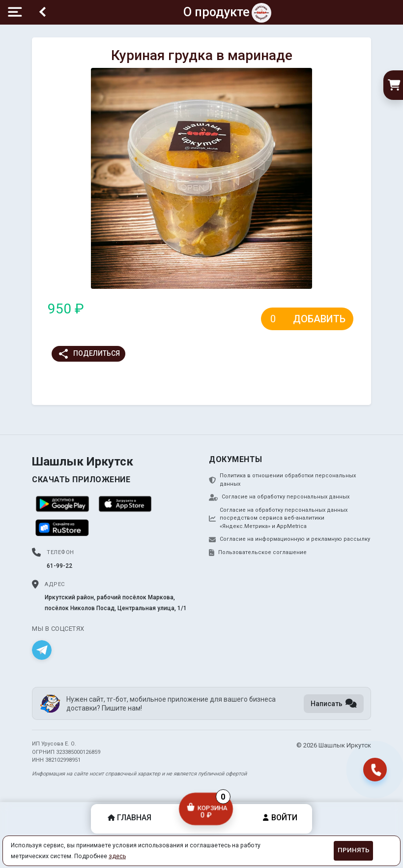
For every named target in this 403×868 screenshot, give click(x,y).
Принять (354, 850)
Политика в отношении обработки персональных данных (282, 480)
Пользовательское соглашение (258, 553)
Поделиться (89, 354)
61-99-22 (59, 566)
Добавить (319, 319)
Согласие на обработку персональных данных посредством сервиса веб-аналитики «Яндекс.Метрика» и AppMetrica (278, 518)
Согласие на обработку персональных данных (279, 497)
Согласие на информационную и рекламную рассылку (289, 539)
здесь (117, 856)
